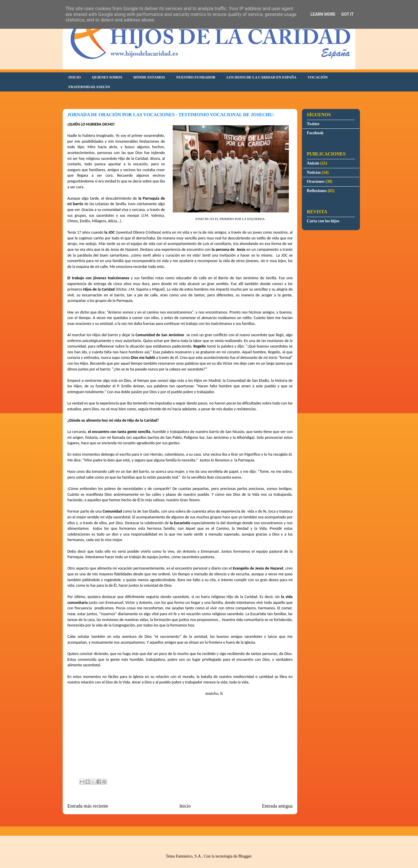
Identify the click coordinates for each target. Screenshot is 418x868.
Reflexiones (317, 191)
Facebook (315, 133)
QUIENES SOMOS (107, 77)
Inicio (185, 806)
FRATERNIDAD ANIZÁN (89, 87)
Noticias (314, 172)
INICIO (75, 77)
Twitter (313, 124)
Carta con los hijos (323, 221)
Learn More (323, 14)
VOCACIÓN (318, 77)
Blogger (245, 856)
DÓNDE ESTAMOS (149, 77)
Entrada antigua (277, 806)
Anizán (313, 163)
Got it (347, 14)
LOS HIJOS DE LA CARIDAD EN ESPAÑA (261, 77)
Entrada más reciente (88, 806)
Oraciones (316, 181)
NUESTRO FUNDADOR (196, 77)
